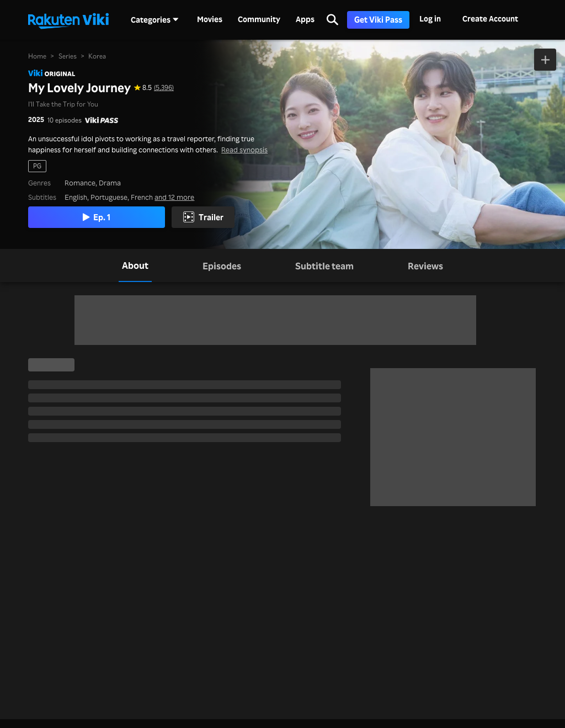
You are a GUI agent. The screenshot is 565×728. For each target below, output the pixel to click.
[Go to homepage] (68, 20)
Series (68, 56)
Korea (97, 56)
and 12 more (174, 197)
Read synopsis (244, 149)
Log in (430, 18)
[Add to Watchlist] (545, 60)
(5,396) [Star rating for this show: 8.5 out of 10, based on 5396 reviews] (164, 87)
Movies (210, 19)
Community (259, 19)
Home (37, 56)
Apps (305, 19)
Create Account (490, 18)
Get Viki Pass (378, 20)
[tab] (135, 265)
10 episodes (65, 120)
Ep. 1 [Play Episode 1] (97, 217)
